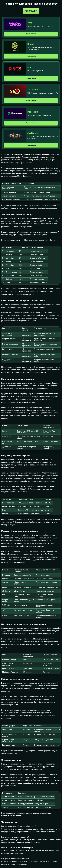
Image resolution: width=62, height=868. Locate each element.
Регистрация (31, 11)
